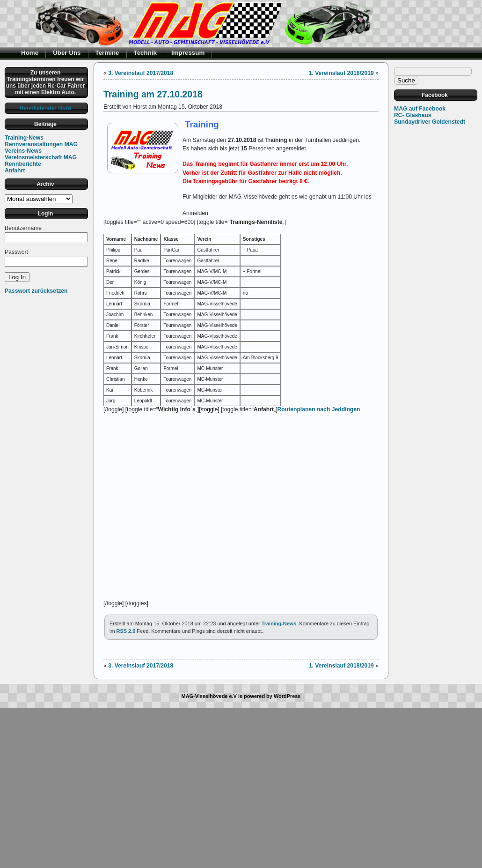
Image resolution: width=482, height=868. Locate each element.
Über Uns (67, 53)
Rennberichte (23, 164)
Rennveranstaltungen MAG (41, 144)
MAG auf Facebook (420, 109)
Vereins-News (23, 151)
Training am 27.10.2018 (153, 94)
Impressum (188, 53)
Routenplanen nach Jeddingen (319, 409)
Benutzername (23, 228)
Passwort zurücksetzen (36, 291)
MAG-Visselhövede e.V (209, 696)
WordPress (287, 696)
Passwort (16, 252)
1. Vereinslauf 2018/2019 (341, 73)
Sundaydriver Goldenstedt (430, 122)
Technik (146, 53)
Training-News (24, 138)
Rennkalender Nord (46, 108)
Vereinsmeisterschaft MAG (41, 157)
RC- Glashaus (413, 115)
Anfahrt (15, 171)
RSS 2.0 (126, 631)
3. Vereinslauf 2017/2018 (141, 73)
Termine (107, 53)
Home (30, 53)
